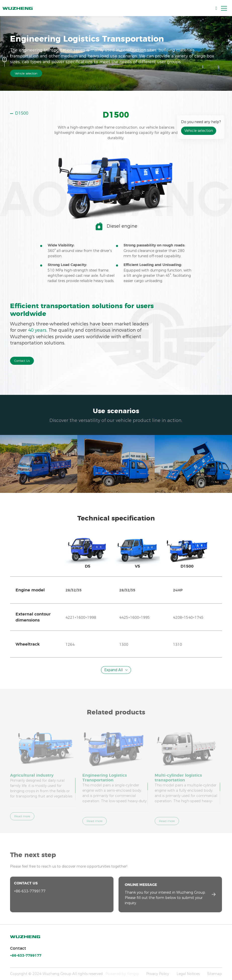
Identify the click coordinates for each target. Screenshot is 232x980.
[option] (116, 128)
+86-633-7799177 (26, 956)
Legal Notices (188, 974)
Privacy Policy (158, 974)
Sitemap (215, 974)
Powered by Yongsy (122, 974)
